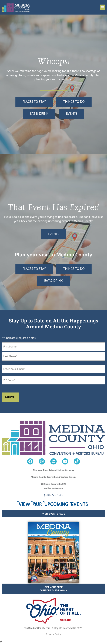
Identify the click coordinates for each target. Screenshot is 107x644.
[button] (103, 7)
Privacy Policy (53, 634)
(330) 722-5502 (54, 495)
